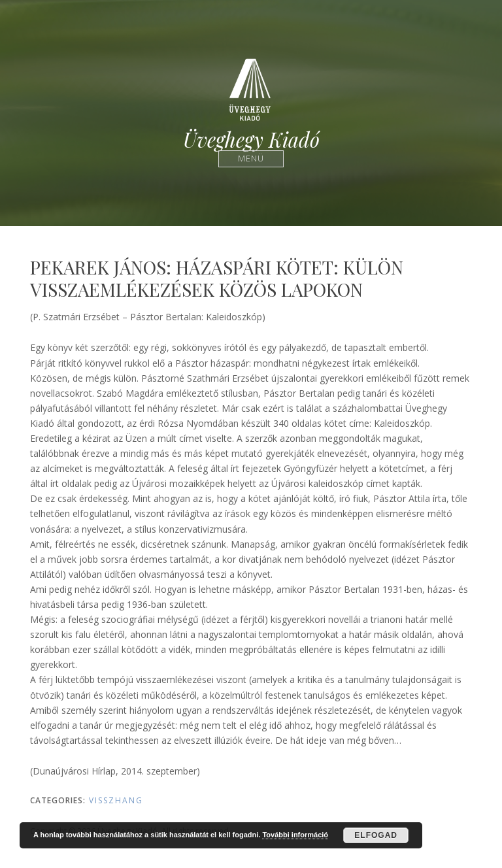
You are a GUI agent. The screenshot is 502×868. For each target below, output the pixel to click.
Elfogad (376, 835)
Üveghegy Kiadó (251, 140)
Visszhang (116, 800)
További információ (295, 835)
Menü (251, 159)
